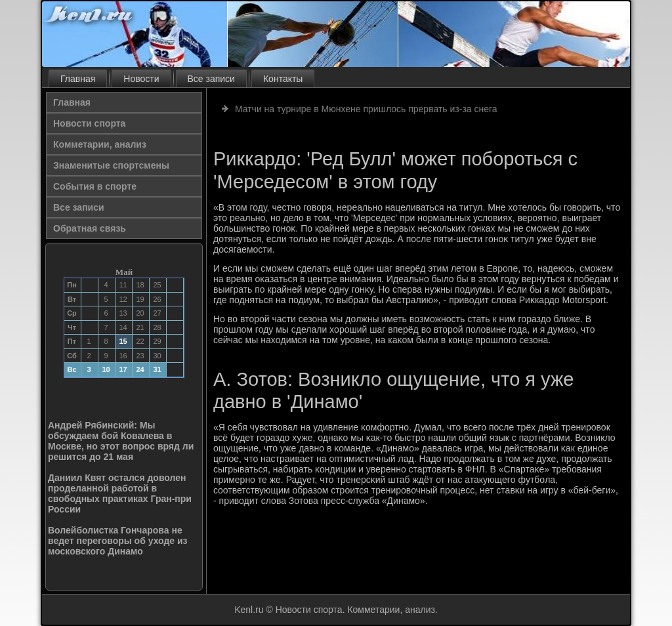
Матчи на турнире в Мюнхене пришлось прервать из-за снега (366, 109)
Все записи (211, 79)
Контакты (283, 79)
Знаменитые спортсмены (111, 165)
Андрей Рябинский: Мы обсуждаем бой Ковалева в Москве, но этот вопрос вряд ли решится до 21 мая (121, 441)
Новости (141, 79)
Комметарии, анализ (100, 144)
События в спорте (95, 186)
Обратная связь (90, 228)
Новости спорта (89, 123)
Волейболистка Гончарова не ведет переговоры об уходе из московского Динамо (118, 541)
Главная (78, 79)
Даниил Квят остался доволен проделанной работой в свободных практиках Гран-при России (120, 493)
